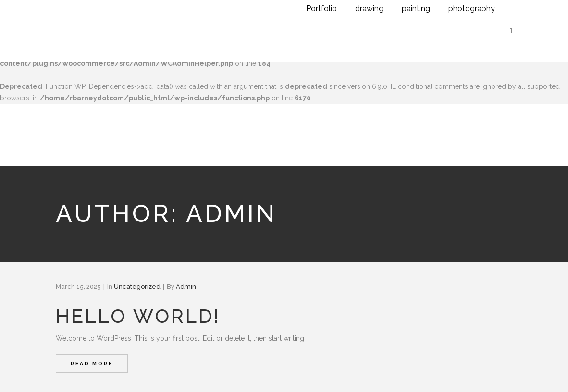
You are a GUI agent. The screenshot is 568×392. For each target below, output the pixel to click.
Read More (92, 363)
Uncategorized (137, 287)
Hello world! (138, 316)
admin (186, 287)
